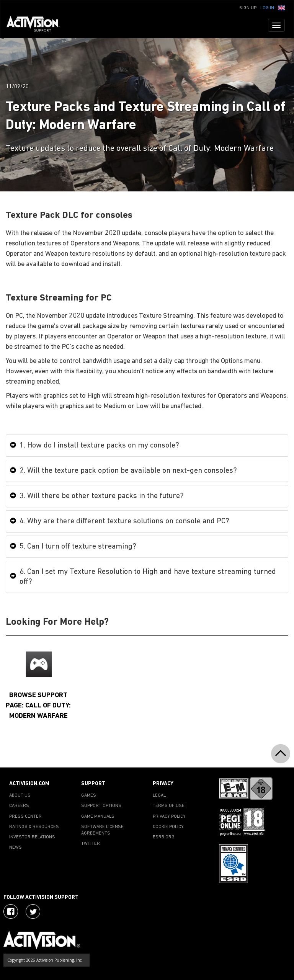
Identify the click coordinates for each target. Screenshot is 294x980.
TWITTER (91, 844)
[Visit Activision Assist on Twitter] (33, 911)
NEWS (16, 848)
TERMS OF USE (169, 806)
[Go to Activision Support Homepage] (37, 25)
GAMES (89, 795)
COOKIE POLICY (168, 827)
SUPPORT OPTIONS (101, 806)
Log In (267, 8)
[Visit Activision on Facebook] (11, 911)
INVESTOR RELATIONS (32, 837)
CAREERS (19, 806)
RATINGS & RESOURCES (34, 827)
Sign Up (248, 8)
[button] (281, 7)
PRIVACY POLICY (169, 817)
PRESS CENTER (25, 817)
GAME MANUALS (98, 817)
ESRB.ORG (164, 837)
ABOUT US (20, 795)
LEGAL (159, 795)
